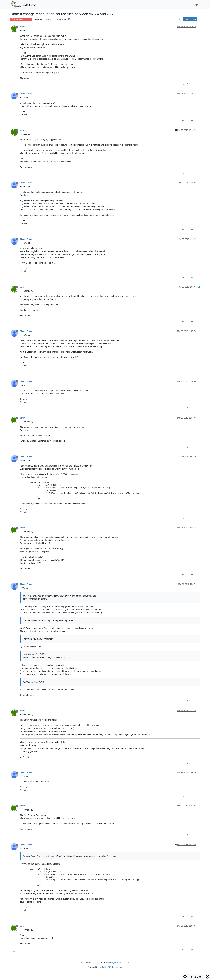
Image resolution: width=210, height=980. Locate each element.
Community (30, 5)
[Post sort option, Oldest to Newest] (180, 19)
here (26, 195)
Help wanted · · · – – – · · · (21, 19)
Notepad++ (114, 963)
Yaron (22, 27)
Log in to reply (190, 19)
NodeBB (103, 967)
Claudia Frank (26, 94)
